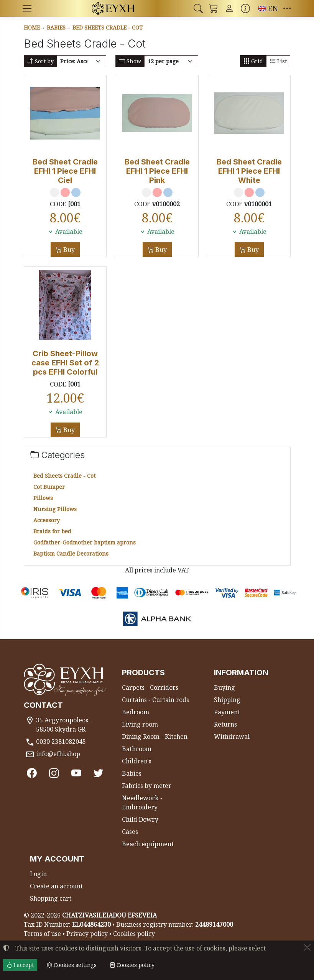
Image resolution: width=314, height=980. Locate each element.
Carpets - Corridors (150, 687)
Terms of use (42, 934)
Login (38, 874)
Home (32, 27)
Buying (224, 687)
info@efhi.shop (58, 754)
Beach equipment (148, 844)
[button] (198, 8)
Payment (227, 712)
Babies (56, 27)
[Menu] (27, 8)
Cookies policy (134, 934)
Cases (130, 832)
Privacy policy (87, 934)
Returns (225, 724)
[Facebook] (32, 773)
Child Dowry (140, 819)
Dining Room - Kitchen (155, 737)
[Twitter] (99, 773)
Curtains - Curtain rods (155, 700)
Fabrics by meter (147, 786)
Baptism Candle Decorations (71, 553)
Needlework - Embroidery (142, 802)
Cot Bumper (49, 487)
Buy (68, 250)
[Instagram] (54, 773)
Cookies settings (72, 965)
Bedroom (136, 712)
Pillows (43, 498)
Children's (137, 761)
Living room (140, 724)
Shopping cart (51, 898)
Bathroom (137, 749)
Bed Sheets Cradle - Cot (108, 27)
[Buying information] (245, 8)
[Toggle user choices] (229, 8)
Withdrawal (232, 737)
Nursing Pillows (55, 509)
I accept (20, 965)
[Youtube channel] (76, 773)
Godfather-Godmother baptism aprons (85, 542)
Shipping (227, 700)
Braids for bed (52, 531)
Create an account (56, 886)
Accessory (47, 520)
